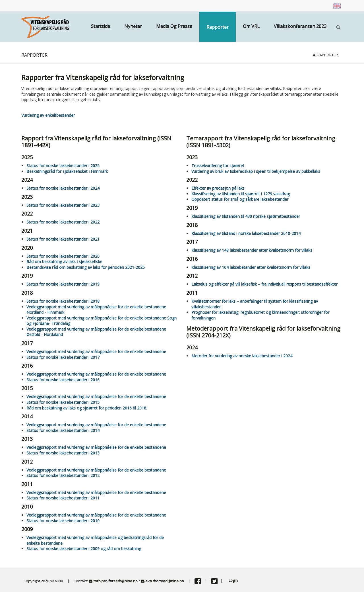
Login (233, 580)
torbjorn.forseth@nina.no (116, 581)
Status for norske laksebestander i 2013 (63, 453)
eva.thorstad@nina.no (165, 581)
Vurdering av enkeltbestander (48, 115)
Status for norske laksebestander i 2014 (63, 430)
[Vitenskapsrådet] (45, 26)
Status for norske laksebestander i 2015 (63, 402)
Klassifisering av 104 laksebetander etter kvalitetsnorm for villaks (251, 267)
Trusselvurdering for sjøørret (218, 166)
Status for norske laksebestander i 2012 (63, 475)
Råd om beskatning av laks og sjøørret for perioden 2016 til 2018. (87, 408)
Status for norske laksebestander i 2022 (63, 222)
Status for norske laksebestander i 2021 (63, 239)
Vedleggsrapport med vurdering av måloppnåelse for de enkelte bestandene (96, 352)
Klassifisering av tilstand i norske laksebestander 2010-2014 (246, 233)
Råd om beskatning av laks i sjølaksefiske (64, 262)
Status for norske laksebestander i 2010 (63, 521)
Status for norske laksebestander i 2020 (63, 256)
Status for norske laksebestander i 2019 (63, 284)
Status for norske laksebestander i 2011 (63, 498)
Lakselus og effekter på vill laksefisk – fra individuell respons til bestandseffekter (264, 284)
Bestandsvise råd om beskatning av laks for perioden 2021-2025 (86, 267)
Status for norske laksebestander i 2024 (63, 188)
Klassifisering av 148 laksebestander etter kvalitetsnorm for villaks (252, 250)
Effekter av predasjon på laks (218, 188)
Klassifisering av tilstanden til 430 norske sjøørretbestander (246, 216)
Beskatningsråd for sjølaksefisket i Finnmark (67, 171)
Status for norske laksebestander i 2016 (63, 380)
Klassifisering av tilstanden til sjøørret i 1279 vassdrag (241, 194)
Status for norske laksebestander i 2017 (63, 357)
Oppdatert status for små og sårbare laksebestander (240, 199)
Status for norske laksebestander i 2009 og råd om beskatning (84, 549)
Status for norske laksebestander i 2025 (63, 166)
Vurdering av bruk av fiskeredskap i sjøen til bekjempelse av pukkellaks (256, 171)
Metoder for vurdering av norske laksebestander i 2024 (242, 356)
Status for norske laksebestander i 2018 (63, 301)
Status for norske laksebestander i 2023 (63, 205)
